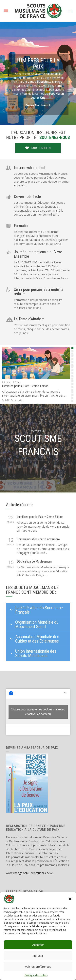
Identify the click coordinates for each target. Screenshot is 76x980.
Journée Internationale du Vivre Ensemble (38, 254)
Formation (22, 226)
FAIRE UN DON (38, 148)
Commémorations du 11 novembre (38, 539)
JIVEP (7, 400)
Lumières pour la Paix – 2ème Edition (25, 386)
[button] (70, 899)
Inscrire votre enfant (30, 168)
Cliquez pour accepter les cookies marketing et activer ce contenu (38, 712)
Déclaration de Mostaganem (34, 562)
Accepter (38, 945)
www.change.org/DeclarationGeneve (29, 873)
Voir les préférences (38, 967)
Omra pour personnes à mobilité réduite (39, 292)
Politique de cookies (36, 975)
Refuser (38, 956)
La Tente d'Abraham (29, 319)
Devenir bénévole (27, 197)
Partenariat (17, 400)
